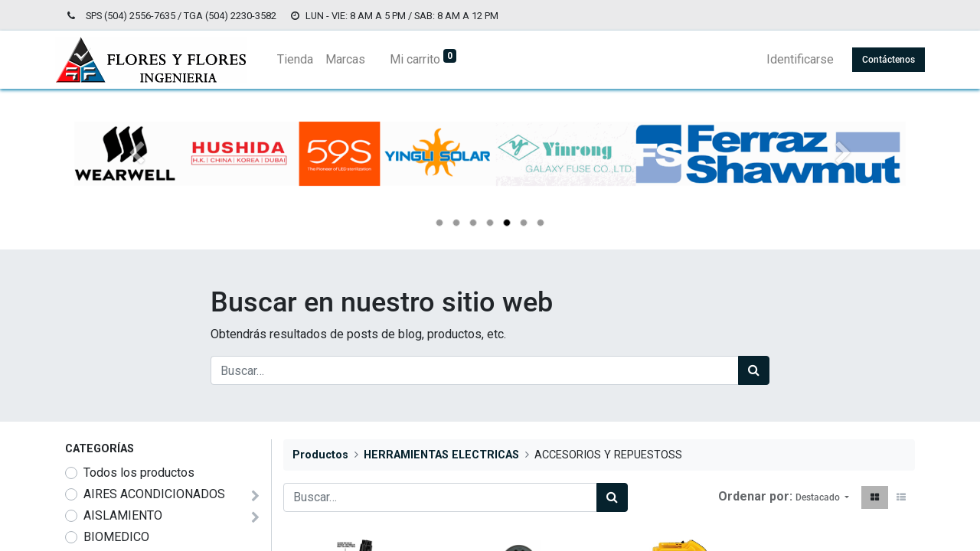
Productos (320, 455)
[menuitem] (305, 60)
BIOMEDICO (116, 537)
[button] (822, 497)
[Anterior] (137, 178)
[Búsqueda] (754, 370)
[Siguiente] (843, 178)
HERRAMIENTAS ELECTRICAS (441, 455)
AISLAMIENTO (123, 515)
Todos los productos (139, 473)
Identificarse (790, 59)
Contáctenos (879, 60)
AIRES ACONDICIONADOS (154, 494)
